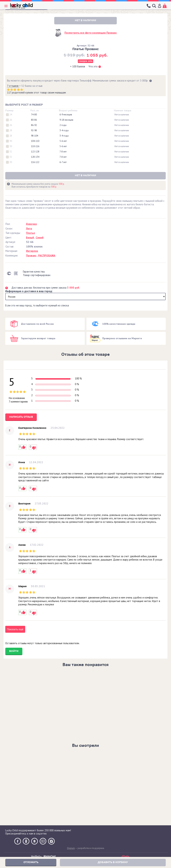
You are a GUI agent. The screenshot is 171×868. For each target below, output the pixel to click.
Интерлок (32, 251)
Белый (30, 238)
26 (11, 120)
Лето (29, 229)
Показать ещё (15, 629)
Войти (14, 651)
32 (11, 152)
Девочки (31, 224)
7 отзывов (13, 86)
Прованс (31, 255)
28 (11, 131)
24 (11, 115)
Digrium (71, 848)
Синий (40, 238)
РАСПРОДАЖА (47, 255)
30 (11, 141)
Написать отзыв (21, 417)
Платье (30, 233)
